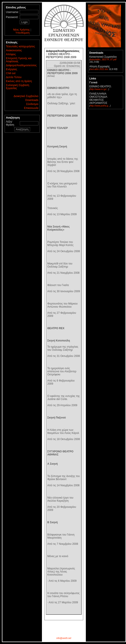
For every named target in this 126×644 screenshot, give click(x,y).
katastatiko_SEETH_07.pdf (103, 60)
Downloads (32, 100)
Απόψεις (11, 54)
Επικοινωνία (31, 108)
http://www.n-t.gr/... (99, 89)
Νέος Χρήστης (22, 30)
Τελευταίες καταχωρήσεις (20, 46)
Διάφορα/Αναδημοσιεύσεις (21, 65)
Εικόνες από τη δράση (19, 81)
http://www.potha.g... (100, 106)
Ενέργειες (12, 69)
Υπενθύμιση (22, 33)
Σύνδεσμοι (32, 104)
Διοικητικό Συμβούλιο (26, 96)
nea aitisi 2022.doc (99, 69)
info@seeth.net (64, 638)
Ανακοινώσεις (14, 50)
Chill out (11, 73)
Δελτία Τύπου (14, 77)
